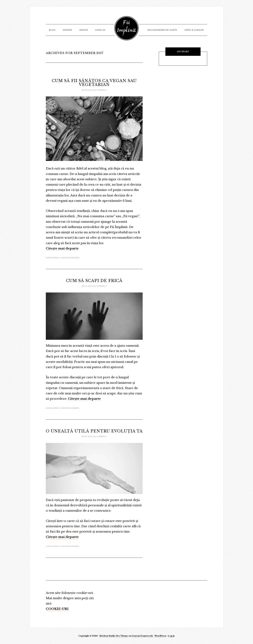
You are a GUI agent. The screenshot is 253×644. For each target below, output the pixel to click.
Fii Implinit (126, 28)
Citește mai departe (62, 248)
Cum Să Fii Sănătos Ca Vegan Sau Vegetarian (94, 83)
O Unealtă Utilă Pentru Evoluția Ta (94, 431)
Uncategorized (70, 258)
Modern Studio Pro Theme (114, 636)
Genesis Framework (142, 636)
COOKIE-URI (57, 609)
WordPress (160, 636)
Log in (171, 636)
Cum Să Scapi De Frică (94, 281)
